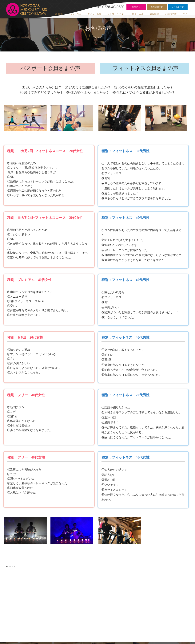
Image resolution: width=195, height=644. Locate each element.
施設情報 (154, 14)
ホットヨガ (75, 14)
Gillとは (59, 14)
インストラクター (117, 14)
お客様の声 (171, 14)
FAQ (185, 14)
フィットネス (94, 14)
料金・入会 (138, 14)
